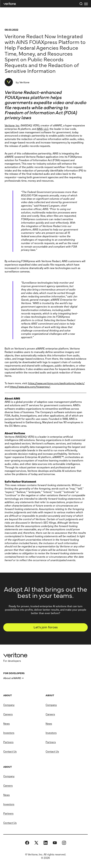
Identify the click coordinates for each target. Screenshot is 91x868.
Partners (8, 742)
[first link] (86, 4)
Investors (9, 733)
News (6, 724)
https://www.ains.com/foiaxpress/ (30, 387)
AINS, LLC (43, 129)
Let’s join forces (46, 627)
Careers (8, 714)
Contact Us (10, 752)
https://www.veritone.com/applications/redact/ (56, 383)
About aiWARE (12, 678)
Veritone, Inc (12, 125)
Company (9, 705)
